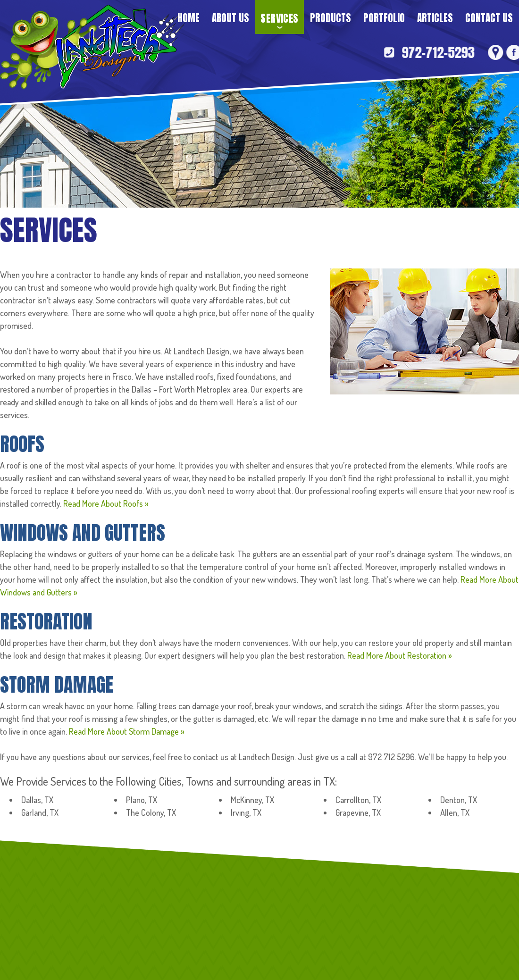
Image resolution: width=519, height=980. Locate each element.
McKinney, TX (252, 800)
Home (188, 18)
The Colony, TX (151, 812)
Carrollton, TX (358, 800)
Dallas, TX (37, 800)
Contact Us (489, 18)
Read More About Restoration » (400, 655)
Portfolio (384, 18)
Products (331, 18)
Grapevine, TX (358, 812)
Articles (435, 18)
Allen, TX (455, 812)
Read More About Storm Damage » (127, 731)
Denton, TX (459, 800)
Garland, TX (40, 812)
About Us (230, 18)
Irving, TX (246, 812)
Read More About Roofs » (106, 503)
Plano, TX (142, 800)
